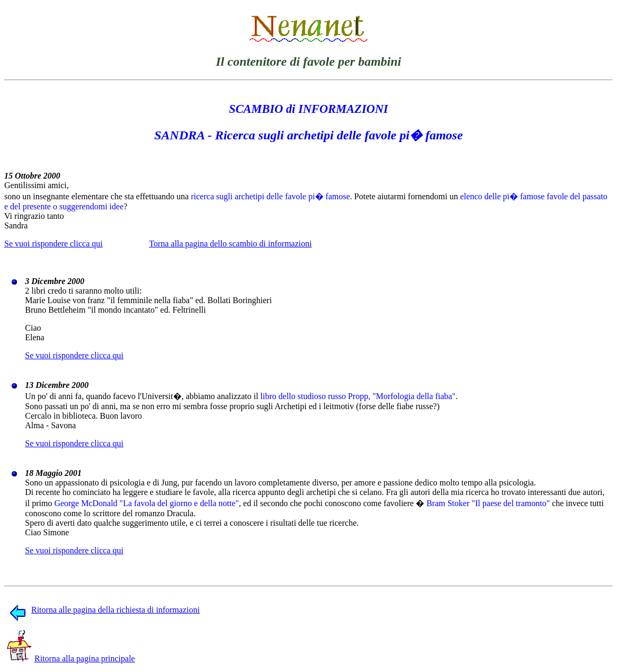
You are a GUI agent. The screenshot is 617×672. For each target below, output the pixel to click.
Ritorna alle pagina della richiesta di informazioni (105, 610)
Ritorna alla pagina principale (71, 658)
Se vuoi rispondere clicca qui (53, 244)
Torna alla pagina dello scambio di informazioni (230, 244)
